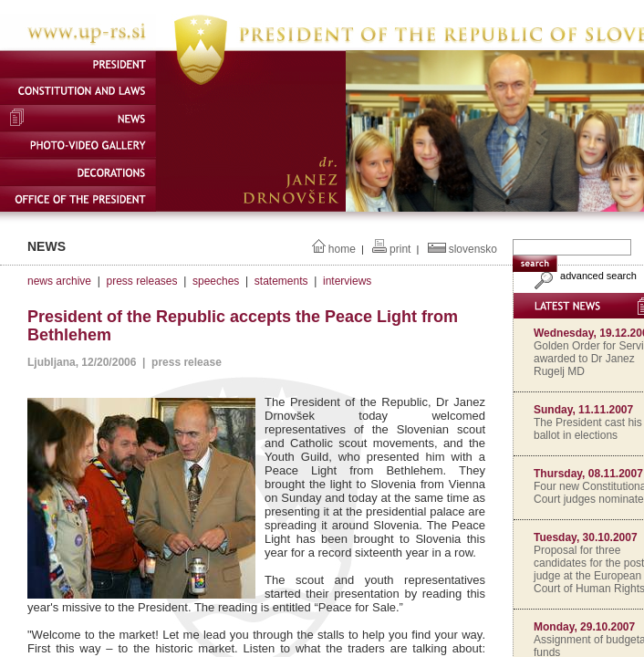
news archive (59, 281)
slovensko (473, 249)
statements (281, 281)
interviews (347, 281)
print (400, 249)
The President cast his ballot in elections (588, 429)
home (342, 249)
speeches (216, 281)
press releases (141, 281)
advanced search (583, 276)
